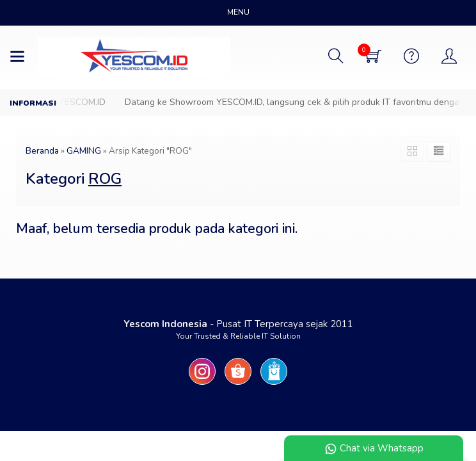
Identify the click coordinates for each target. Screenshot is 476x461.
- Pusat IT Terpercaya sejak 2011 (238, 324)
